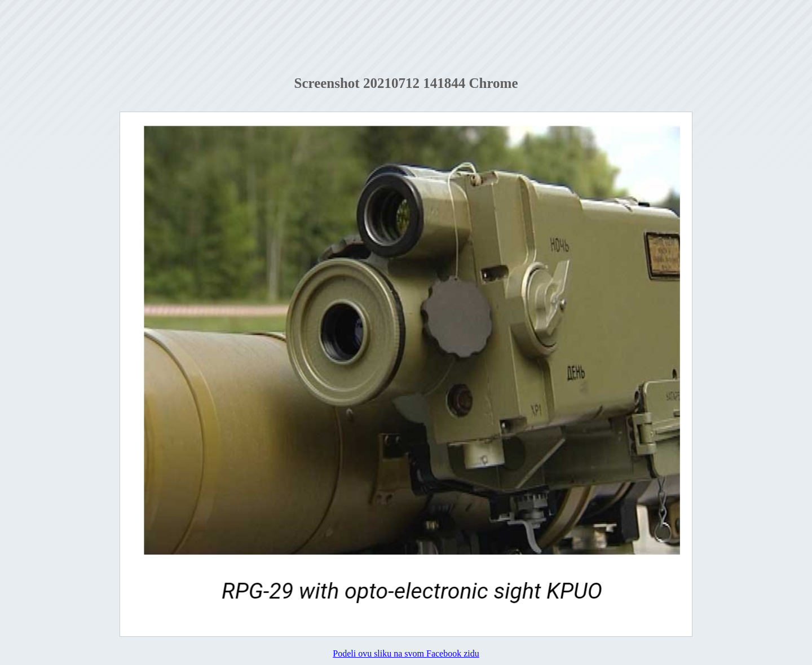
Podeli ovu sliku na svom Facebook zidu (406, 653)
